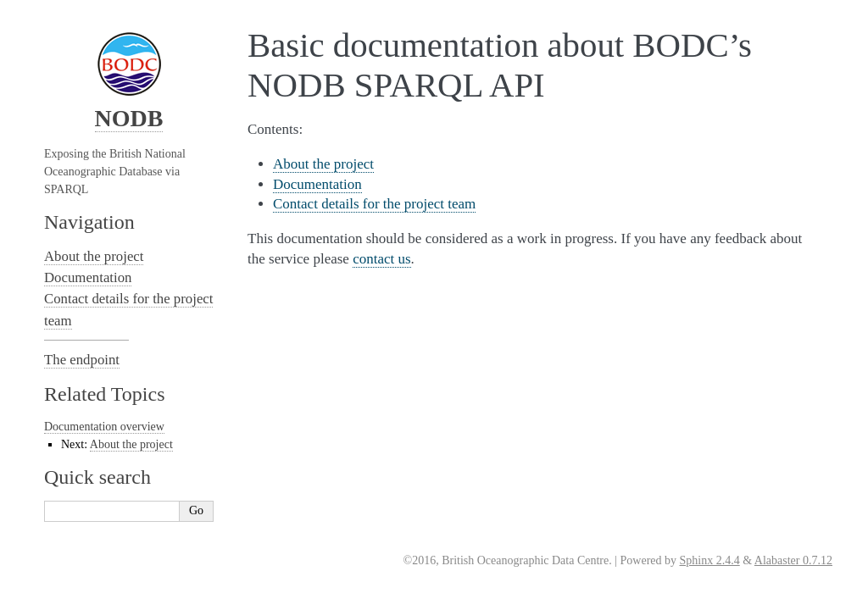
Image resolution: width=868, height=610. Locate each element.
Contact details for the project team (374, 204)
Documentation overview (104, 427)
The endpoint (82, 360)
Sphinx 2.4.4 (710, 560)
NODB (129, 118)
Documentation (317, 184)
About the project (323, 164)
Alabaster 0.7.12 (793, 560)
